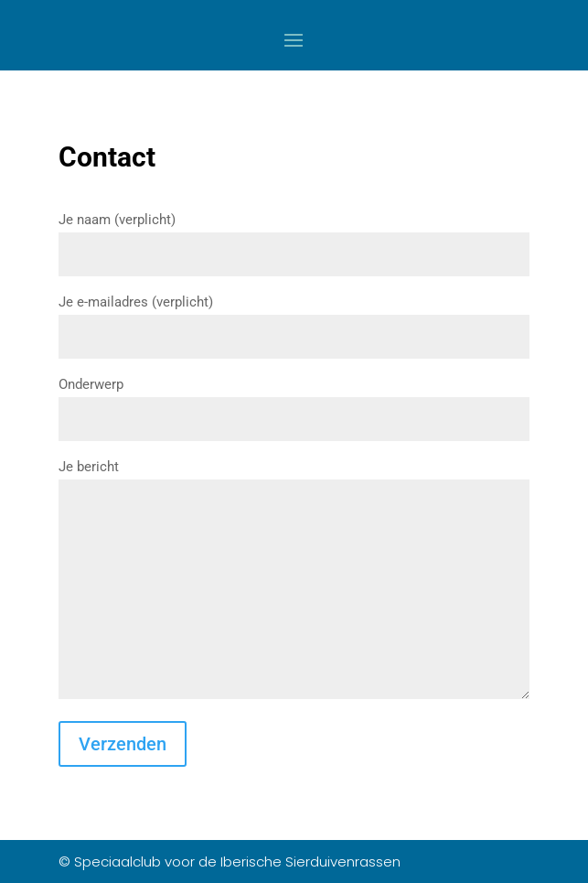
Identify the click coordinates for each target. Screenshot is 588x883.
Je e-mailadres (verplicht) (294, 319)
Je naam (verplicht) (294, 237)
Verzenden (123, 744)
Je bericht (294, 581)
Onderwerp (294, 402)
